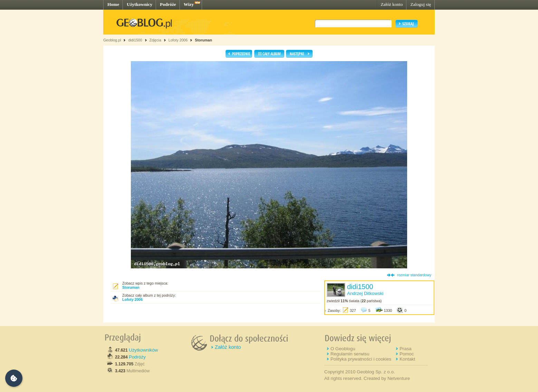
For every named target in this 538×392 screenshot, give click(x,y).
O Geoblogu (343, 349)
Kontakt (407, 359)
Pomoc (407, 354)
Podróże (168, 4)
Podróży (137, 357)
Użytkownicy (140, 4)
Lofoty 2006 (178, 40)
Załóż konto (392, 4)
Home (113, 4)
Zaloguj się (421, 4)
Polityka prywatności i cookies (361, 359)
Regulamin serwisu (350, 354)
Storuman (203, 40)
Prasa (406, 349)
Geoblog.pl (112, 40)
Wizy (189, 4)
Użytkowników (143, 350)
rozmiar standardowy (414, 275)
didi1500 (135, 40)
